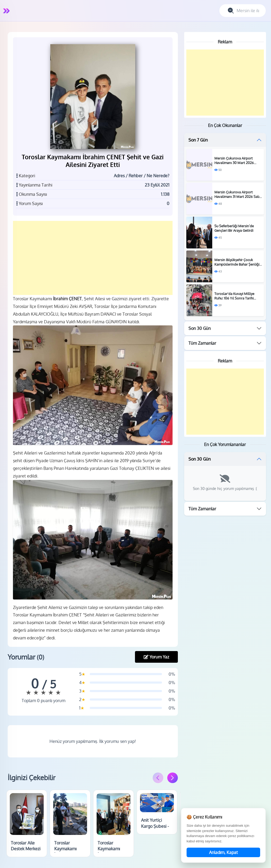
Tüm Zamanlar (202, 343)
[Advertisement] (94, 257)
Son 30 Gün (200, 328)
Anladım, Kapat (223, 852)
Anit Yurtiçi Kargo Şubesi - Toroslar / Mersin (157, 825)
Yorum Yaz (156, 653)
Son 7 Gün (198, 140)
